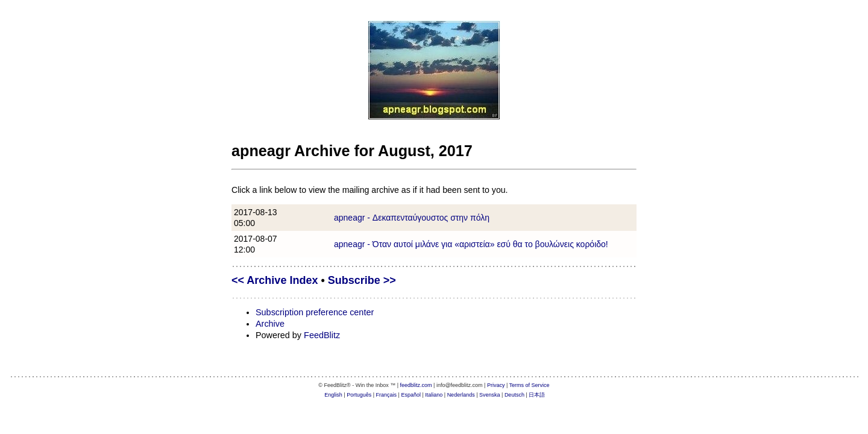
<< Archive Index (275, 280)
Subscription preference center (315, 312)
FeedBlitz (322, 335)
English (333, 395)
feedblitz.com (416, 385)
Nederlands (461, 395)
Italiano (434, 395)
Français (387, 395)
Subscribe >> (362, 280)
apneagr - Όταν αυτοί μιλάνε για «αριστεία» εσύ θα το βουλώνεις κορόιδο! (471, 244)
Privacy (496, 385)
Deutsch (514, 395)
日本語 (537, 395)
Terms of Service (530, 385)
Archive (270, 324)
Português (359, 395)
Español (411, 395)
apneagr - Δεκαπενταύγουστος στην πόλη (412, 218)
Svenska (490, 395)
